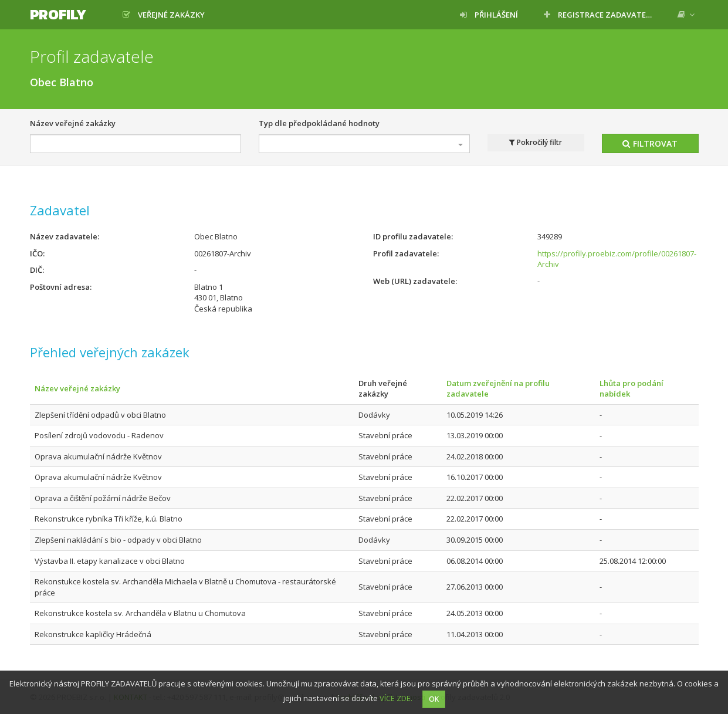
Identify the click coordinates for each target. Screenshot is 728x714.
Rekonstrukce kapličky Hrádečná (93, 634)
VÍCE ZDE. (396, 698)
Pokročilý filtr (536, 143)
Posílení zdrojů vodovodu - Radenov (99, 435)
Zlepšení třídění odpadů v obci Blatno (100, 415)
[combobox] (364, 144)
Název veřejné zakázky (73, 123)
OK (434, 699)
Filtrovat (650, 143)
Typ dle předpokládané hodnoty (319, 123)
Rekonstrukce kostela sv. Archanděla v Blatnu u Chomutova (140, 613)
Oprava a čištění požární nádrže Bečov (103, 498)
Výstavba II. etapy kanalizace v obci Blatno (110, 561)
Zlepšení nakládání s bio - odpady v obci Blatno (118, 540)
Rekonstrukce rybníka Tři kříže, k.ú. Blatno (109, 519)
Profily (58, 14)
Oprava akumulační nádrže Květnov (98, 456)
